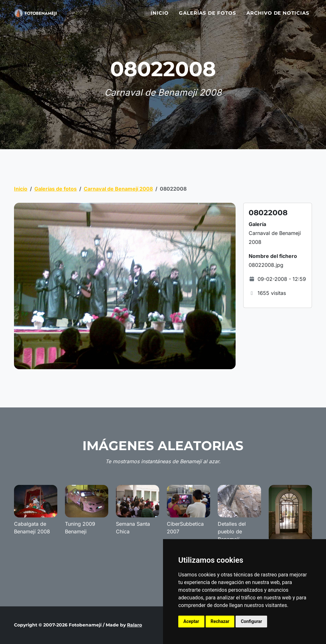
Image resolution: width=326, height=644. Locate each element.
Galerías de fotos (208, 17)
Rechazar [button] (220, 621)
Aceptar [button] (191, 621)
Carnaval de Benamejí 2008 (118, 189)
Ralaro (135, 625)
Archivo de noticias (278, 17)
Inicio (160, 17)
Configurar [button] (251, 621)
